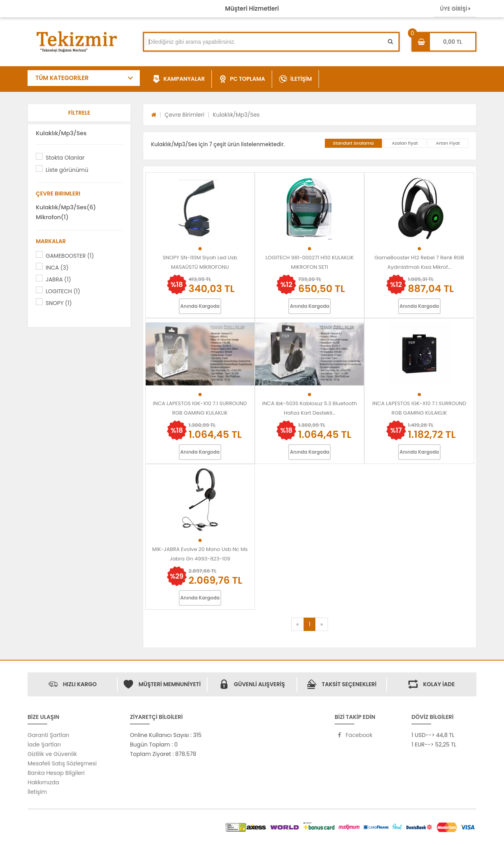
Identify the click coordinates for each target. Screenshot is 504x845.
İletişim (37, 792)
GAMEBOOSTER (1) (70, 256)
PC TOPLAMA (242, 79)
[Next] (321, 624)
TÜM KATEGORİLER (62, 78)
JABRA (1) (58, 279)
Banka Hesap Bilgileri (56, 773)
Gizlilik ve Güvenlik (52, 754)
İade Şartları (44, 744)
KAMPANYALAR (179, 79)
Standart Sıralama (354, 143)
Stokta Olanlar (65, 158)
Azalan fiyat (405, 143)
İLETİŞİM (296, 79)
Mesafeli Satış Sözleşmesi (62, 763)
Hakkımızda (43, 782)
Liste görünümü (67, 170)
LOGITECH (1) (63, 291)
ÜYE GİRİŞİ (455, 9)
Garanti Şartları (48, 735)
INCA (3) (57, 268)
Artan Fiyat (448, 143)
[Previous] (298, 624)
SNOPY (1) (59, 303)
